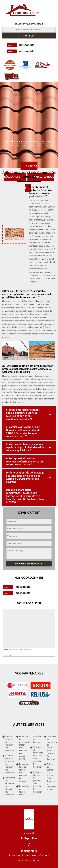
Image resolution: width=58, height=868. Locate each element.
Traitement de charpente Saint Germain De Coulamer (10, 786)
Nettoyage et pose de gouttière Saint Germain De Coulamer (37, 782)
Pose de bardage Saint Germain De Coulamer (10, 743)
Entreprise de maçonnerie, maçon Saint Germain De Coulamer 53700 (24, 748)
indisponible (26, 45)
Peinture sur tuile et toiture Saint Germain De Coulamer (10, 764)
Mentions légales (29, 860)
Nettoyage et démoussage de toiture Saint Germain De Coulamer (51, 748)
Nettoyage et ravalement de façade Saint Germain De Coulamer (37, 757)
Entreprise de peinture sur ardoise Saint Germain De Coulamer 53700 (51, 777)
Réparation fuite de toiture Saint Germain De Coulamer (24, 773)
